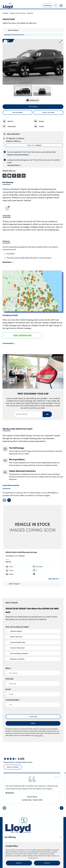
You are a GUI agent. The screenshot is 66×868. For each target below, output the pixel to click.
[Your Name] (33, 673)
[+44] (33, 705)
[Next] (62, 808)
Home (5, 13)
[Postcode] (33, 684)
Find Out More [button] (33, 858)
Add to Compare (13, 30)
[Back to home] (8, 6)
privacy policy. (38, 735)
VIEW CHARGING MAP (22, 335)
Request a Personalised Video (19, 155)
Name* (8, 668)
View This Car (54, 579)
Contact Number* (13, 700)
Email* (8, 689)
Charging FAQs (9, 343)
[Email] (33, 694)
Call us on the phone (13, 134)
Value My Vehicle (14, 165)
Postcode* (10, 679)
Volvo (30, 13)
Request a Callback (14, 141)
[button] (19, 863)
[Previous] (4, 808)
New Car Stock (18, 13)
